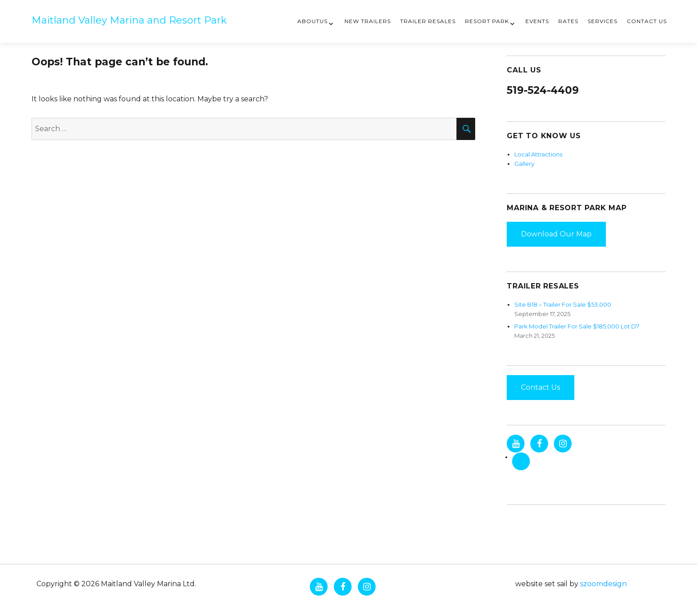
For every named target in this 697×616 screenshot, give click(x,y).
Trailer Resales (428, 21)
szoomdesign (603, 584)
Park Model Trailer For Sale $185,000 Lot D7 (577, 326)
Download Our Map (556, 234)
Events (537, 21)
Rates (568, 21)
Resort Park (487, 21)
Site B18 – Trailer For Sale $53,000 (563, 304)
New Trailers (368, 21)
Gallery (524, 164)
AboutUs (312, 21)
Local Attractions (538, 154)
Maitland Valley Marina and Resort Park (129, 20)
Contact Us (647, 21)
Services (603, 21)
